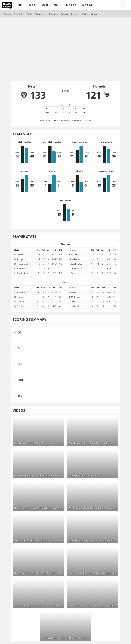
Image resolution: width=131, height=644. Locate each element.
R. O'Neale (21, 302)
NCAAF (87, 5)
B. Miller (74, 292)
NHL (57, 5)
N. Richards (76, 306)
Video (94, 14)
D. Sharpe (20, 297)
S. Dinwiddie (22, 273)
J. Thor (73, 302)
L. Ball (73, 273)
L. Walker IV (21, 292)
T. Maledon (76, 297)
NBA (32, 5)
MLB (45, 5)
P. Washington (77, 264)
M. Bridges (21, 259)
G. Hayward (76, 268)
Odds (29, 14)
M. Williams (76, 259)
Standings (40, 14)
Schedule (18, 14)
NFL (20, 5)
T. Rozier (74, 255)
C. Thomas (21, 255)
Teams (64, 14)
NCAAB (71, 5)
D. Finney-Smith (23, 264)
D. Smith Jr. (21, 306)
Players (75, 14)
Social (85, 14)
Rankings (53, 14)
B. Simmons (22, 268)
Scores (7, 14)
